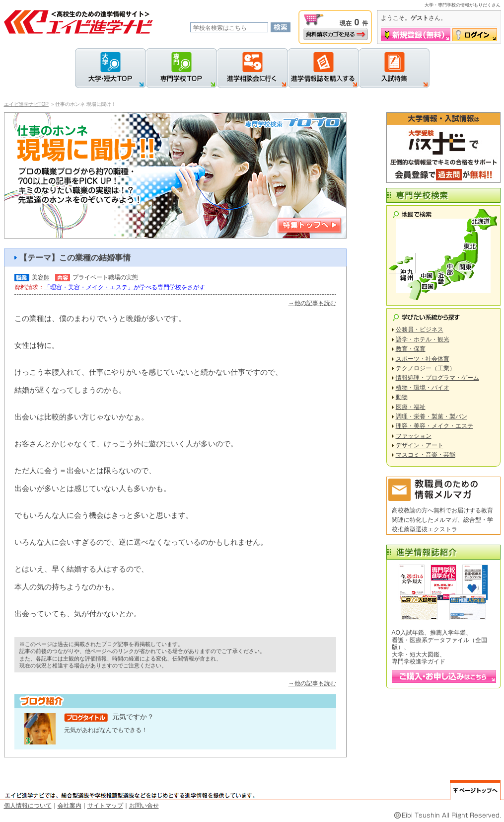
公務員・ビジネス (420, 329)
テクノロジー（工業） (426, 368)
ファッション (414, 436)
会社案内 (70, 806)
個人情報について (28, 806)
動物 (402, 397)
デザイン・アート (420, 445)
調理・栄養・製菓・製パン (432, 416)
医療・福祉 (411, 407)
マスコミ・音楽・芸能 (426, 455)
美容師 (41, 277)
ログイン (475, 35)
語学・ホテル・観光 (423, 339)
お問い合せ (144, 806)
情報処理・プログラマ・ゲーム (437, 378)
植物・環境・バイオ (423, 388)
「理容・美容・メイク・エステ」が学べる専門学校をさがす (125, 287)
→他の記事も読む (312, 303)
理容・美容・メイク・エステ (434, 426)
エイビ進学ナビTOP (26, 104)
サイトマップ (105, 806)
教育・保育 (411, 349)
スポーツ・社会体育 (423, 359)
